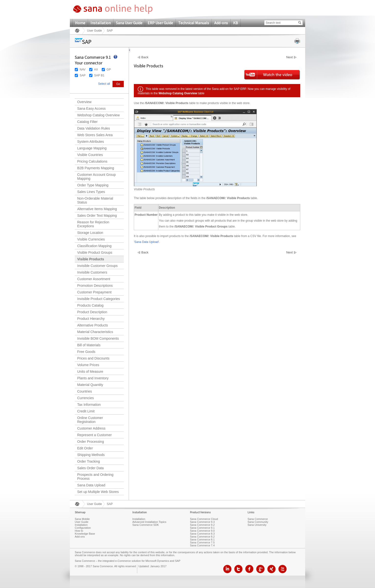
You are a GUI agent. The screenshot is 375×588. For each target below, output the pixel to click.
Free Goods (86, 352)
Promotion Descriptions (95, 286)
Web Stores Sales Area (95, 135)
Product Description (92, 312)
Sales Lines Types (91, 192)
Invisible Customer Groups (97, 266)
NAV (83, 70)
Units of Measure (90, 372)
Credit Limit (86, 411)
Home (80, 23)
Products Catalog (90, 305)
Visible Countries (90, 155)
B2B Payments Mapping (96, 168)
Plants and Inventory (93, 378)
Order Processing (91, 442)
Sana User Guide (129, 23)
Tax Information (89, 405)
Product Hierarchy (91, 319)
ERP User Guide (160, 23)
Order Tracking (89, 461)
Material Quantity (90, 385)
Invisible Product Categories (99, 299)
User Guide (94, 31)
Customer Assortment (94, 279)
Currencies (86, 398)
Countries (85, 391)
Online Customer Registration (90, 420)
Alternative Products (93, 325)
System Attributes (91, 142)
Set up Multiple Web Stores (98, 492)
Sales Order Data (90, 468)
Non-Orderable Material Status (95, 200)
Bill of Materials (89, 345)
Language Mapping (92, 148)
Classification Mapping (94, 246)
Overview (84, 102)
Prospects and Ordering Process (95, 477)
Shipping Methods (91, 455)
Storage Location (90, 233)
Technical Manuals (194, 23)
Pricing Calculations (92, 161)
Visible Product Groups (95, 252)
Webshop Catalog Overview (98, 115)
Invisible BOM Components (98, 338)
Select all (104, 84)
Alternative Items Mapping (97, 209)
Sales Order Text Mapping (97, 216)
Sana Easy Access (91, 108)
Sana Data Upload (91, 485)
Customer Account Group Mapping (96, 177)
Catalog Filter (87, 122)
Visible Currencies (91, 239)
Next (290, 57)
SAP (83, 75)
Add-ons (221, 23)
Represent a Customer (94, 435)
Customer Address (91, 428)
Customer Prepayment (94, 292)
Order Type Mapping (93, 185)
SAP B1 (99, 75)
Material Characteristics (95, 332)
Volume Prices (88, 365)
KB (236, 23)
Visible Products (91, 259)
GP (109, 70)
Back (145, 57)
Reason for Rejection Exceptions (93, 224)
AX (96, 70)
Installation (101, 23)
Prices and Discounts (93, 358)
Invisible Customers (92, 272)
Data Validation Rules (94, 128)
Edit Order (85, 448)
